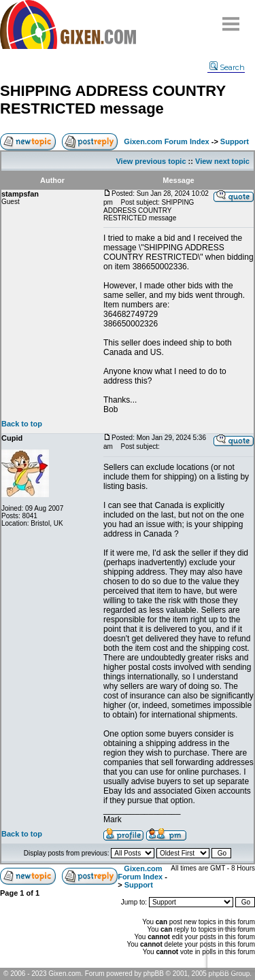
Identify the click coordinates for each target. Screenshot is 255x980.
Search (227, 67)
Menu (231, 19)
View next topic (222, 161)
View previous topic (151, 161)
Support (235, 141)
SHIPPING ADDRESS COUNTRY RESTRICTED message (113, 100)
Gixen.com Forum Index (166, 141)
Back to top (22, 424)
